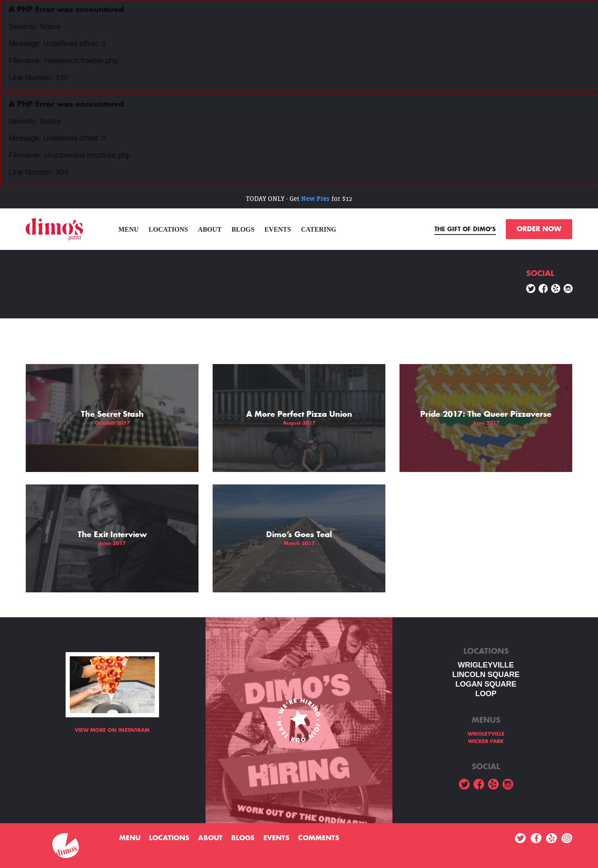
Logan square (486, 684)
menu (129, 229)
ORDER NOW (539, 229)
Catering (319, 229)
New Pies (315, 199)
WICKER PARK (486, 741)
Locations (168, 229)
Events (278, 229)
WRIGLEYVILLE (486, 665)
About (210, 229)
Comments (319, 838)
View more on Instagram (112, 730)
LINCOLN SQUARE (486, 675)
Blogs (243, 229)
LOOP (486, 694)
